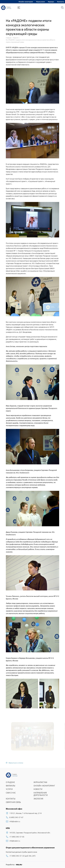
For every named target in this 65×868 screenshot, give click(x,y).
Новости (16, 38)
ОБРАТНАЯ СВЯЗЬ (13, 802)
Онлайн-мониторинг (26, 2)
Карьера (51, 2)
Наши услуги (40, 2)
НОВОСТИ (38, 789)
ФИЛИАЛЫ (11, 786)
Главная (8, 38)
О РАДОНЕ (10, 782)
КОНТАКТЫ (11, 799)
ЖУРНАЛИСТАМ (40, 782)
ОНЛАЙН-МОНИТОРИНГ (44, 786)
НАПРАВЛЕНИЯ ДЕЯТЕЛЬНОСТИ (41, 794)
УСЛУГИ (9, 789)
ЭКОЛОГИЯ (38, 799)
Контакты (61, 2)
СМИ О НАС (11, 793)
